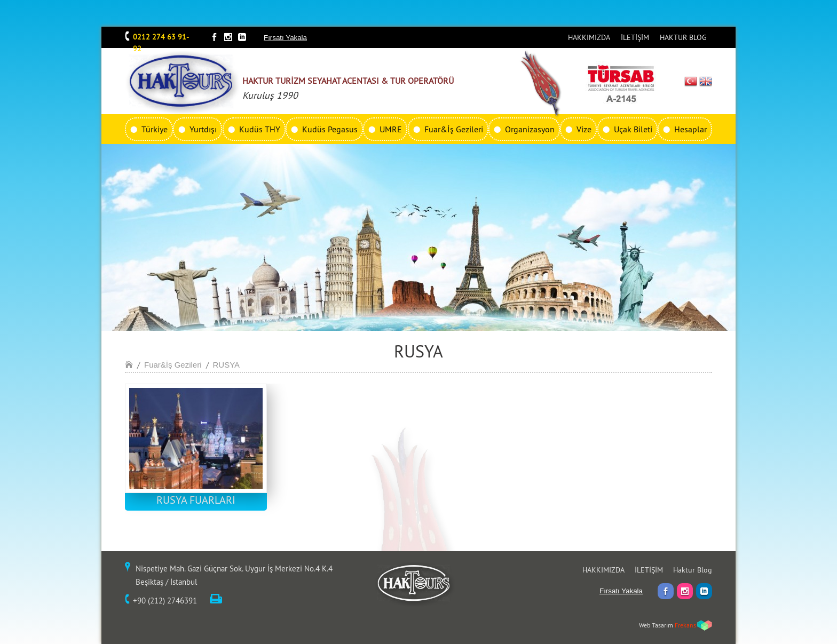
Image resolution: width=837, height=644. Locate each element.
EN (706, 81)
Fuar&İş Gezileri (454, 129)
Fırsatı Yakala (285, 38)
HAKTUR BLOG (683, 37)
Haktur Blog (693, 570)
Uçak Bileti (633, 129)
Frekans (685, 625)
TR (691, 81)
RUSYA (227, 365)
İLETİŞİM (635, 37)
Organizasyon (530, 129)
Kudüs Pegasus (330, 129)
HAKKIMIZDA (589, 37)
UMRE (391, 129)
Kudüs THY (260, 129)
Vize (584, 129)
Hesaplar (690, 129)
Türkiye (155, 129)
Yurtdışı (203, 129)
